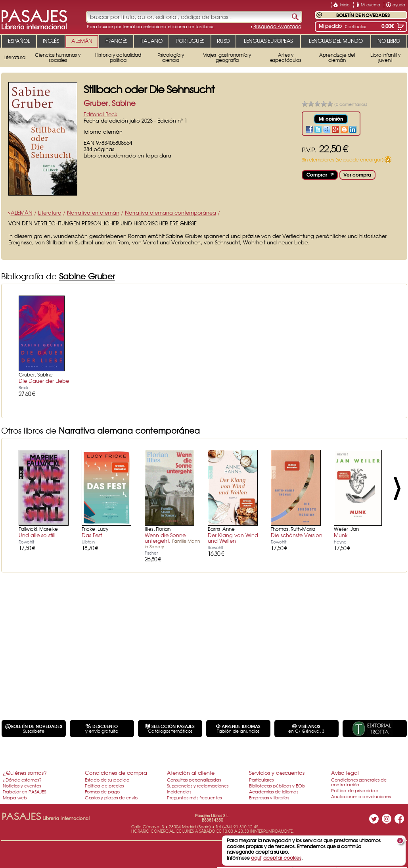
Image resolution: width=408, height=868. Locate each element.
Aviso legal (345, 773)
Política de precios (104, 785)
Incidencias (179, 791)
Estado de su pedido (107, 780)
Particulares (261, 780)
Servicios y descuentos (277, 773)
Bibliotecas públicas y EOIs (277, 785)
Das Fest (92, 535)
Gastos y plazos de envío (111, 797)
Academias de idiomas (274, 791)
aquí (256, 858)
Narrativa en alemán (93, 212)
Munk (341, 535)
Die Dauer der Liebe (44, 381)
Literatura (50, 212)
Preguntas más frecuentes (194, 797)
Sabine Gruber (87, 276)
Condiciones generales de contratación (359, 782)
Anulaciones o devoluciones (361, 796)
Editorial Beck (101, 114)
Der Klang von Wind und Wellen (233, 538)
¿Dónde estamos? (22, 780)
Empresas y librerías (269, 797)
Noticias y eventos (22, 785)
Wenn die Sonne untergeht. (172, 540)
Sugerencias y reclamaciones (198, 785)
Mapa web (15, 797)
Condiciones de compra (116, 773)
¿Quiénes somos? (25, 773)
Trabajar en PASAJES (24, 791)
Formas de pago (102, 791)
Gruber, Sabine (110, 103)
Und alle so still (37, 535)
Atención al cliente (191, 773)
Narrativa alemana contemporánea (170, 212)
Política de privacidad (355, 790)
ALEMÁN (22, 212)
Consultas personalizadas (194, 780)
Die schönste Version (297, 535)
